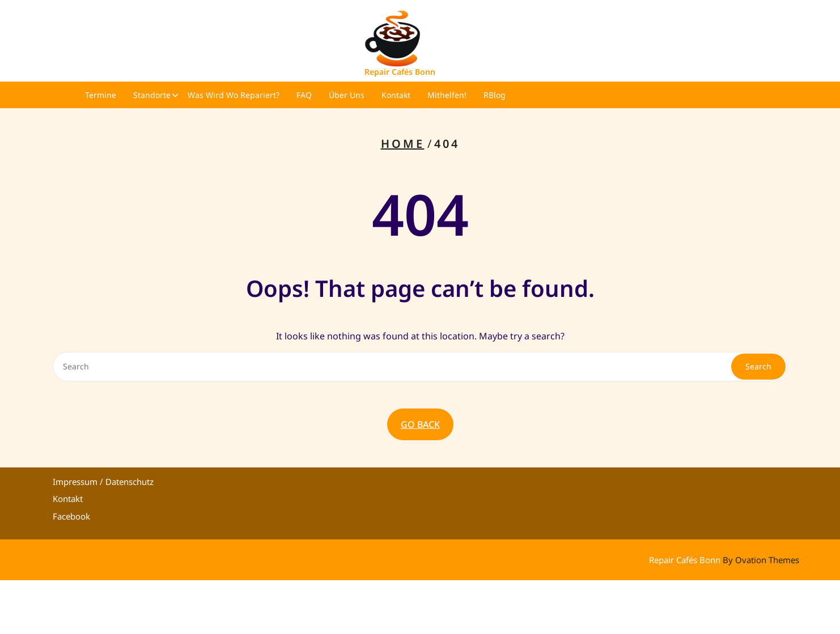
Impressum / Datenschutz (103, 482)
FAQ (304, 95)
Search (758, 366)
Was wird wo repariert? (234, 95)
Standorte (152, 95)
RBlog (495, 95)
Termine (101, 95)
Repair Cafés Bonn (400, 72)
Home (403, 144)
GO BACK (420, 424)
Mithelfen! (447, 95)
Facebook (71, 516)
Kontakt (396, 95)
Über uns (347, 95)
